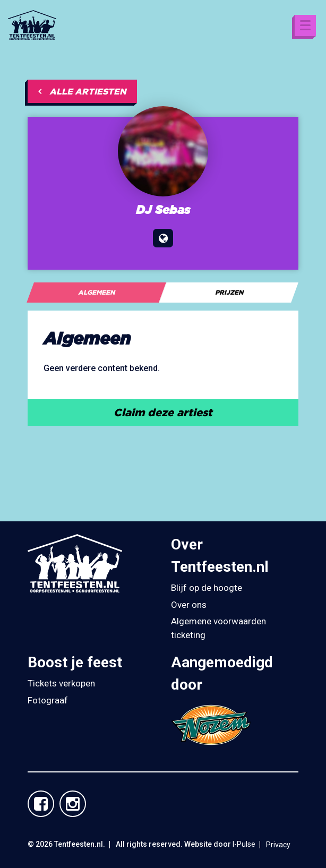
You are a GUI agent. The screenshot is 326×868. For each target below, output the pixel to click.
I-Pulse (244, 844)
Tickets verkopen (61, 683)
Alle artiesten (82, 91)
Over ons (189, 605)
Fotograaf (48, 700)
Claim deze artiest (163, 412)
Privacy (278, 845)
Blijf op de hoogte (207, 588)
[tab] (96, 293)
